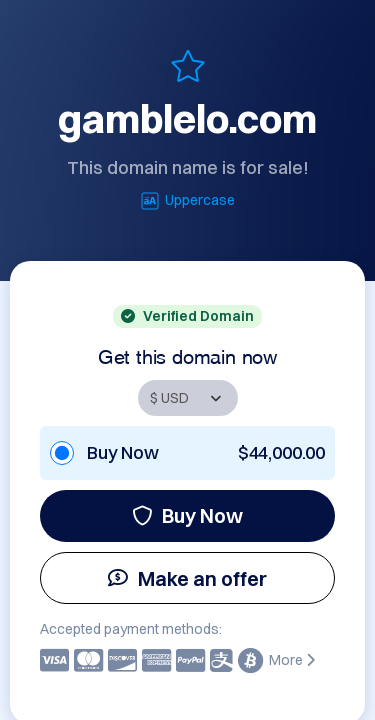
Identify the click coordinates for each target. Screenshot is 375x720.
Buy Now (187, 515)
